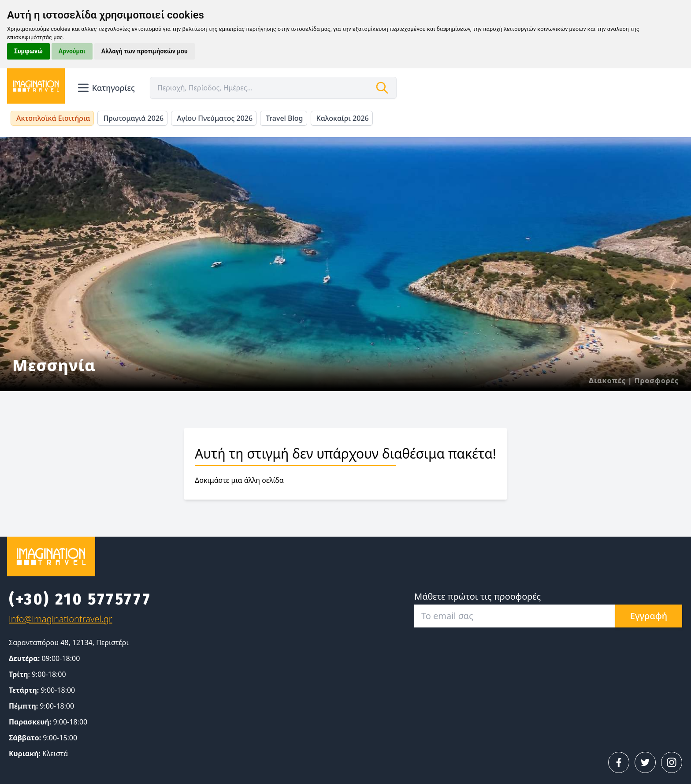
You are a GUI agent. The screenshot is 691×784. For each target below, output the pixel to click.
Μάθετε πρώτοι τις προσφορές (477, 596)
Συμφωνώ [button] (28, 51)
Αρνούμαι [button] (72, 51)
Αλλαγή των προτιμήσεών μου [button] (145, 51)
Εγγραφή (649, 616)
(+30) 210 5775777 (80, 599)
